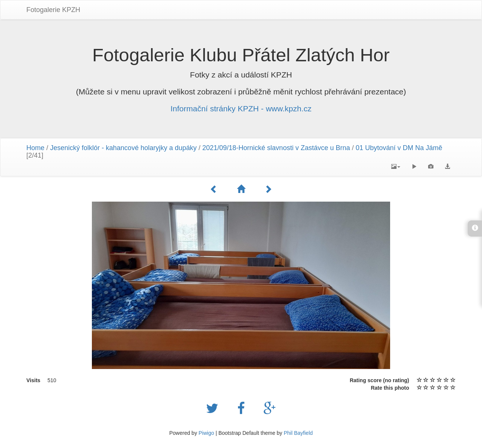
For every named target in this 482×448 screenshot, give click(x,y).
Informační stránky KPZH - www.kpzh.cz (241, 109)
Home (35, 148)
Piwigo (206, 433)
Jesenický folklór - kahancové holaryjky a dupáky (123, 148)
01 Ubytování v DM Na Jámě (399, 148)
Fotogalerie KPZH (53, 10)
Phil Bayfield (298, 433)
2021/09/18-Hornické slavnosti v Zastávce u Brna (276, 148)
